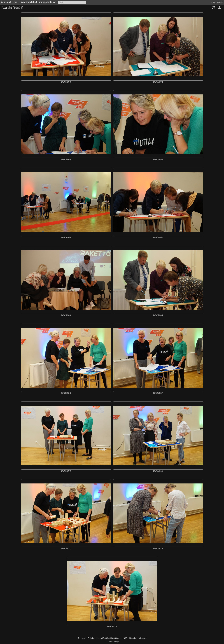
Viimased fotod (48, 2)
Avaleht (7, 8)
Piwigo (116, 642)
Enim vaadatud (28, 2)
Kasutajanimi (217, 2)
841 (118, 638)
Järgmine (133, 638)
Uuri (15, 2)
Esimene (82, 638)
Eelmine (91, 638)
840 (114, 638)
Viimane (142, 638)
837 (102, 638)
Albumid (6, 2)
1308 (125, 638)
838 (106, 638)
